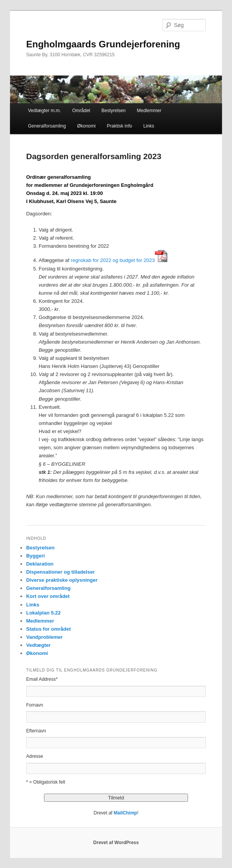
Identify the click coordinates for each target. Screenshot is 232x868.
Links (149, 126)
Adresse (35, 756)
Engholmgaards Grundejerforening (103, 44)
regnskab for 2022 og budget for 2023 (113, 260)
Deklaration (40, 564)
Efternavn (36, 731)
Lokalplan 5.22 (44, 613)
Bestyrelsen (114, 111)
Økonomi (86, 126)
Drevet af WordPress (116, 843)
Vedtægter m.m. (45, 111)
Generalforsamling (47, 126)
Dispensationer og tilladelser (61, 572)
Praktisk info (119, 126)
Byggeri (36, 556)
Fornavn (35, 705)
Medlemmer (149, 111)
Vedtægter (39, 645)
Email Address (42, 679)
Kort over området (48, 596)
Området (81, 111)
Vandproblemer (45, 637)
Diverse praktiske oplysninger (62, 580)
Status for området (49, 629)
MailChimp (126, 813)
